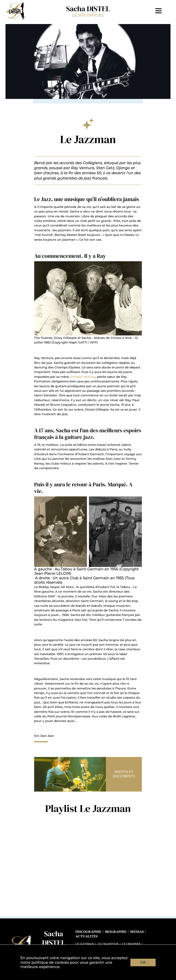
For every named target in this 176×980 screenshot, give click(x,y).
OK (143, 962)
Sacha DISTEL (88, 11)
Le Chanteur (108, 944)
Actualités (86, 936)
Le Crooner (131, 944)
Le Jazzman (85, 944)
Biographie (116, 932)
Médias (137, 932)
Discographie (88, 932)
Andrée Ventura (83, 377)
